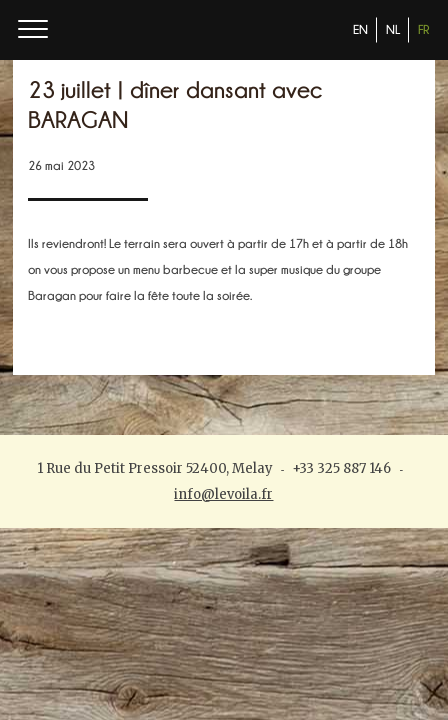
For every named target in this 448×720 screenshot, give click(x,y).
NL (393, 29)
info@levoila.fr (223, 494)
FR (424, 29)
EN (360, 29)
